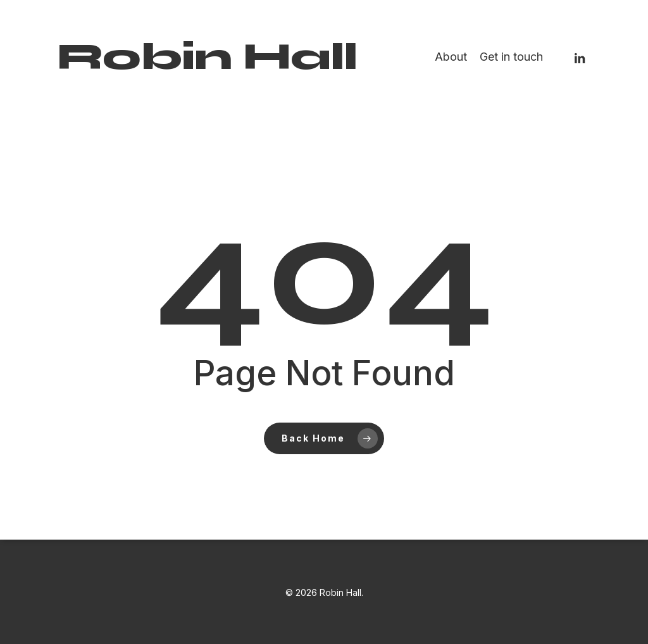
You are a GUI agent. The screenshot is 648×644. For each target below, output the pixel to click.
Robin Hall (207, 57)
